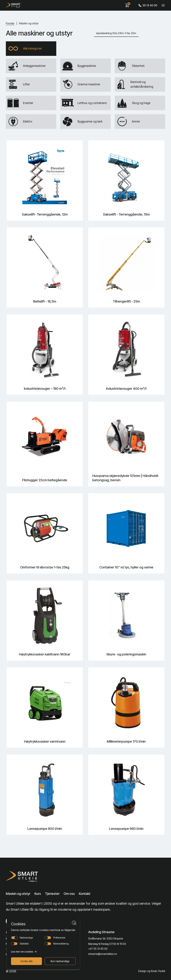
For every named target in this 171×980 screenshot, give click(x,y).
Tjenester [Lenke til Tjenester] (52, 894)
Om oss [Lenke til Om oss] (69, 894)
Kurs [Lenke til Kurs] (38, 894)
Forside (10, 23)
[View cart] (127, 5)
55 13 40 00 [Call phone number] (148, 5)
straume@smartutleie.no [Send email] (103, 954)
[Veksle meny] (163, 5)
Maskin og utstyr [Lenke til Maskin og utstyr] (18, 894)
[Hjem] (13, 5)
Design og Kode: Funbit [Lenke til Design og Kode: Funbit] (152, 971)
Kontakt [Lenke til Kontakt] (85, 894)
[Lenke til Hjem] (23, 876)
